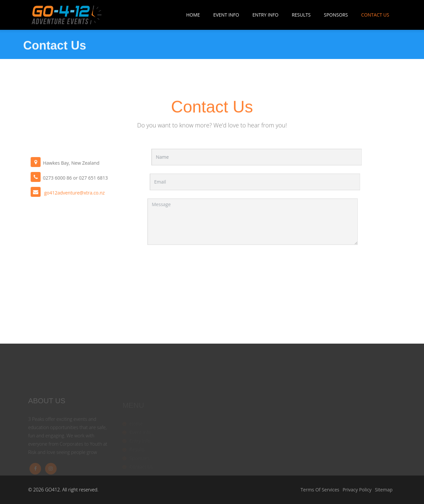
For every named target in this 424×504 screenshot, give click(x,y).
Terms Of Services (320, 490)
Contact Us (375, 15)
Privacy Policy (357, 490)
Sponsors (336, 15)
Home (193, 15)
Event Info (226, 15)
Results (301, 15)
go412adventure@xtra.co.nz (70, 193)
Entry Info (265, 15)
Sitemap (384, 490)
